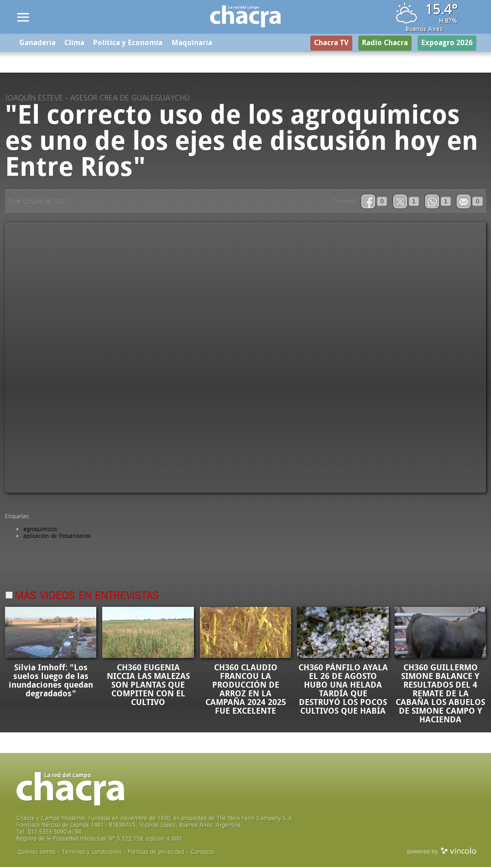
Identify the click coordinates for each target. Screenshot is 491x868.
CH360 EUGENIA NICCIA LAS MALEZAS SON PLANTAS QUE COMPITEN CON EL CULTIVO (148, 686)
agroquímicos (40, 529)
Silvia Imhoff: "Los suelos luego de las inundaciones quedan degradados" (51, 681)
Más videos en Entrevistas (87, 597)
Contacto (202, 853)
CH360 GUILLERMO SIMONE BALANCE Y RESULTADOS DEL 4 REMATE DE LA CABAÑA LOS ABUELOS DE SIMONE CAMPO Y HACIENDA (440, 694)
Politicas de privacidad (156, 853)
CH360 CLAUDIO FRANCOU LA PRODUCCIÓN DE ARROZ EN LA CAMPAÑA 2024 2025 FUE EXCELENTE (246, 690)
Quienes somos (37, 853)
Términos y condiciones (92, 853)
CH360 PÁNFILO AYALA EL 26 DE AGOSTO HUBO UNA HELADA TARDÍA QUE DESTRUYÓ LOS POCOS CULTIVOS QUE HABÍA (343, 690)
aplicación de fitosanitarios (57, 536)
